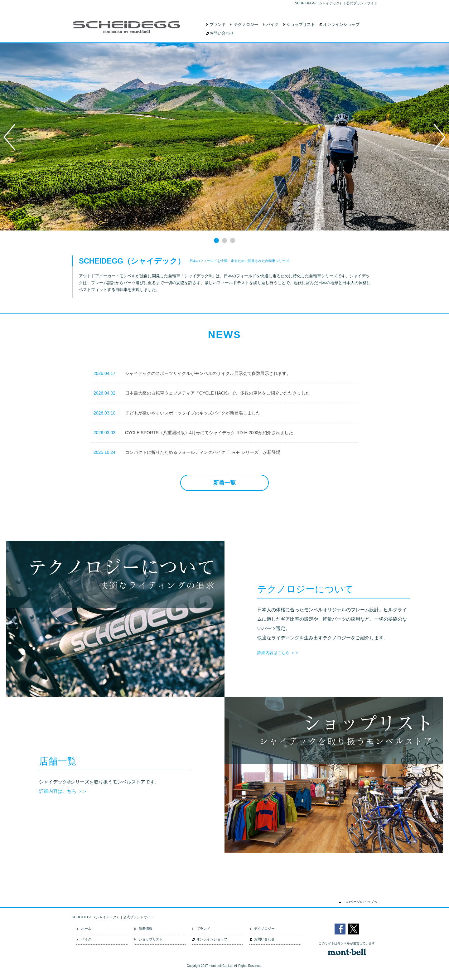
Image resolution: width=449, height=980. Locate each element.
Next (440, 137)
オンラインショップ (341, 24)
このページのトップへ (360, 902)
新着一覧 (224, 483)
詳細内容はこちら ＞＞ (278, 653)
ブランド (218, 24)
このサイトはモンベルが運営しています (347, 944)
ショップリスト (301, 24)
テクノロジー (246, 24)
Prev (9, 137)
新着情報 (146, 929)
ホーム (86, 929)
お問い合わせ (222, 33)
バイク (272, 24)
